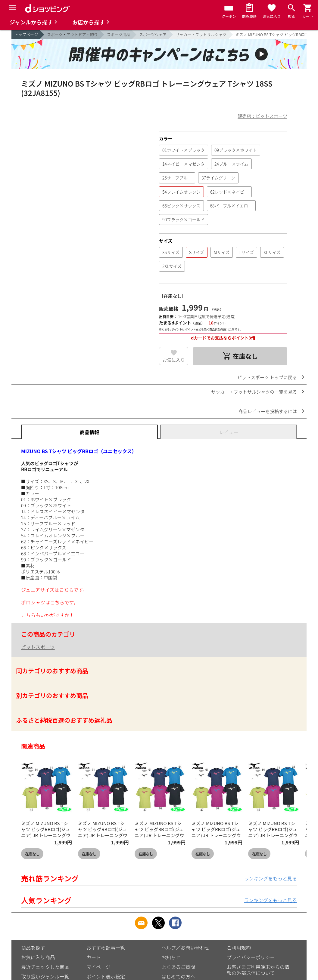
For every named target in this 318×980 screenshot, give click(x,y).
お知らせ (171, 957)
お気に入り (174, 360)
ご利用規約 (239, 948)
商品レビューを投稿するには (268, 411)
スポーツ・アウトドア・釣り (72, 34)
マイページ (98, 967)
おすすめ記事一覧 (106, 948)
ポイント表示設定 (106, 976)
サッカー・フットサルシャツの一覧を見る (254, 392)
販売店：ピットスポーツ (262, 116)
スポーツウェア (153, 34)
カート (94, 957)
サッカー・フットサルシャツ (201, 34)
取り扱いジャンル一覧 (45, 976)
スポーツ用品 (119, 34)
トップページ (26, 34)
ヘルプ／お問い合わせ (185, 948)
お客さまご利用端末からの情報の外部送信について (258, 970)
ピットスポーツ (38, 647)
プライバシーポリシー (251, 957)
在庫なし (32, 854)
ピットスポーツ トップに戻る (267, 377)
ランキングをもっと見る (270, 878)
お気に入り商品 (38, 957)
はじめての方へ (178, 976)
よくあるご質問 (178, 967)
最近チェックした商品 (45, 967)
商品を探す (33, 948)
